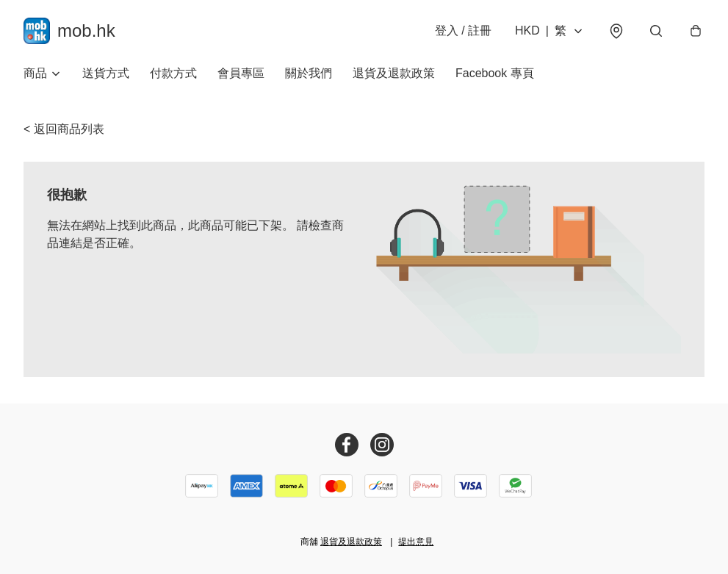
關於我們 (309, 73)
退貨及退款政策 (394, 73)
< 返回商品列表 (64, 129)
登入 (463, 31)
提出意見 (416, 542)
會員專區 (241, 73)
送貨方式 (106, 73)
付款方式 (173, 73)
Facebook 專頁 (495, 73)
